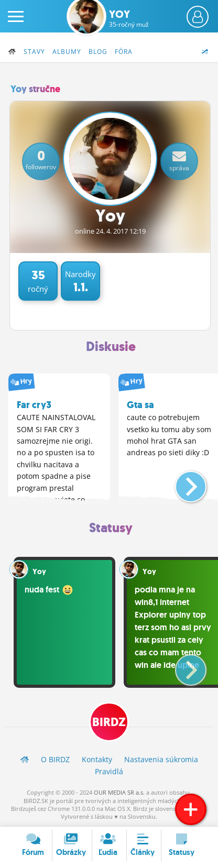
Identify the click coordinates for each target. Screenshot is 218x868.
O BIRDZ (55, 759)
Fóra (124, 52)
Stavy (34, 52)
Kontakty (97, 759)
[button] (182, 482)
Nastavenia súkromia (161, 759)
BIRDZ (109, 722)
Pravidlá (109, 771)
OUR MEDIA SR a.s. (119, 792)
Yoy (129, 18)
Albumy (67, 52)
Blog (98, 52)
